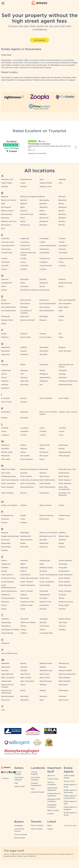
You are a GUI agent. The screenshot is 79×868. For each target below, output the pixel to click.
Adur (42, 179)
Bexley (61, 204)
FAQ (16, 783)
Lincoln (62, 431)
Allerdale (62, 179)
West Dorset (44, 674)
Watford (43, 667)
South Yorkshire (65, 591)
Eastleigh (24, 307)
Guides (50, 829)
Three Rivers (44, 626)
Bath (3, 204)
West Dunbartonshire (67, 674)
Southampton (64, 571)
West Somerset (46, 681)
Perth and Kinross (47, 516)
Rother (23, 543)
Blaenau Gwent (7, 211)
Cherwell (62, 249)
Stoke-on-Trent (45, 602)
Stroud (4, 605)
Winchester (63, 685)
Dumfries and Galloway (30, 290)
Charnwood (6, 249)
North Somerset (65, 483)
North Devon (45, 476)
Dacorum (5, 279)
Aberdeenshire (26, 179)
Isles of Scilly (6, 402)
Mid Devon (44, 452)
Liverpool (5, 435)
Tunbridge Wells (46, 633)
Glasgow (62, 347)
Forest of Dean (45, 337)
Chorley (23, 259)
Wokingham (63, 691)
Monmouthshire (27, 459)
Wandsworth (64, 663)
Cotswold (24, 266)
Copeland (43, 262)
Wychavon (5, 700)
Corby (61, 262)
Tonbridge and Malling (10, 630)
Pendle (23, 516)
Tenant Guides (37, 829)
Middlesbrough (65, 452)
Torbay (23, 630)
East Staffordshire (47, 311)
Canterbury (25, 242)
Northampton (64, 473)
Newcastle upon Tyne (67, 469)
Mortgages (19, 826)
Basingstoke (44, 200)
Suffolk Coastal (26, 605)
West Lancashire (8, 678)
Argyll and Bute (46, 183)
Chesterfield (44, 253)
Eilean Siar (25, 316)
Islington (24, 402)
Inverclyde (5, 398)
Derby (23, 283)
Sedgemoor (6, 564)
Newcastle (44, 469)
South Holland (64, 578)
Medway (24, 449)
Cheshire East (7, 253)
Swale (23, 609)
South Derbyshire (66, 575)
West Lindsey (26, 678)
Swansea (43, 609)
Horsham (5, 385)
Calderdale (25, 239)
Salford (4, 561)
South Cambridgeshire (49, 575)
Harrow (4, 374)
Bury (3, 228)
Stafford (24, 595)
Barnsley (62, 197)
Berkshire (43, 204)
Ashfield (5, 187)
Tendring (43, 623)
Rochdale (43, 540)
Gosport (24, 351)
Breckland (5, 218)
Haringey (24, 370)
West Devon (25, 674)
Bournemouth (7, 214)
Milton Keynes (64, 456)
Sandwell (24, 561)
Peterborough (64, 516)
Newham (24, 473)
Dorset (42, 286)
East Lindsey (45, 307)
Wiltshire (43, 685)
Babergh (5, 197)
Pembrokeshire (7, 516)
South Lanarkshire (47, 582)
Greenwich (6, 354)
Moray (42, 459)
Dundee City (44, 290)
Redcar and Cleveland (48, 533)
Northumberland (27, 487)
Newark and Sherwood (30, 469)
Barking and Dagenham (30, 197)
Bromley (62, 221)
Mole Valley (6, 459)
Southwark (44, 591)
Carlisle (62, 242)
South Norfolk (64, 582)
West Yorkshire (65, 681)
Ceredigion (63, 246)
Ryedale (4, 550)
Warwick (24, 667)
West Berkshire (7, 674)
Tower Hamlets (7, 633)
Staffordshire (45, 595)
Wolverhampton (8, 696)
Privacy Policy (53, 779)
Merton (23, 452)
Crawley (24, 269)
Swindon (62, 609)
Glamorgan (44, 347)
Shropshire (63, 568)
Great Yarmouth (65, 351)
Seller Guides (20, 786)
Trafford (24, 633)
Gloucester (6, 351)
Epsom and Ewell (27, 320)
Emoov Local (69, 781)
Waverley (5, 671)
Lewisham (24, 431)
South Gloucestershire (29, 578)
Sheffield (5, 568)
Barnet (42, 197)
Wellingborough (46, 671)
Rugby (61, 543)
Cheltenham (44, 249)
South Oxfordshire (28, 585)
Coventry (62, 266)
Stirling (61, 598)
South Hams (44, 578)
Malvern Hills (45, 445)
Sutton (4, 609)
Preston (4, 523)
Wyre (42, 700)
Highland (5, 381)
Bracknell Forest (27, 214)
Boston (61, 211)
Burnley (62, 225)
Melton (42, 449)
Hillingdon (44, 381)
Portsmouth (44, 519)
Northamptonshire (9, 476)
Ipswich (24, 398)
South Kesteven (8, 582)
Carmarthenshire (8, 246)
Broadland (44, 221)
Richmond (5, 540)
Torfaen (42, 630)
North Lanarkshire (8, 483)
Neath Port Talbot (8, 469)
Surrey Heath (64, 605)
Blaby (23, 207)
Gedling (24, 347)
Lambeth (5, 428)
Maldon (23, 445)
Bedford (24, 204)
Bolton (42, 211)
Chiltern (4, 259)
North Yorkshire (7, 493)
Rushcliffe (24, 547)
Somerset (43, 571)
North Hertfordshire (47, 480)
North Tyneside (7, 487)
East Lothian (64, 307)
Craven (4, 269)
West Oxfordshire (27, 681)
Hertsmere (63, 378)
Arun (61, 183)
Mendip (62, 449)
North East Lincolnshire (30, 480)
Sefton (23, 564)
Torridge (62, 630)
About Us (51, 776)
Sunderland (44, 605)
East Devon (6, 304)
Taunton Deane (65, 619)
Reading (5, 533)
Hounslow (24, 385)
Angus (23, 183)
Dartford (43, 279)
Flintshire (5, 337)
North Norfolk (45, 483)
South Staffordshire (9, 591)
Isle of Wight (64, 398)
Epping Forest (7, 320)
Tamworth (24, 619)
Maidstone (5, 445)
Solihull (23, 571)
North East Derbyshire (10, 480)
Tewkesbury (6, 626)
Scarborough (45, 561)
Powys (61, 519)
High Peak (24, 381)
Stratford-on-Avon (66, 602)
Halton (23, 365)
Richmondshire (26, 540)
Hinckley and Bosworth (68, 381)
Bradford (43, 214)
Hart (22, 374)
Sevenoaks (63, 564)
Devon (4, 286)
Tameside (5, 619)
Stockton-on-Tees (27, 602)
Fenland (43, 334)
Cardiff (42, 242)
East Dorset (25, 304)
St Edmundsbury (8, 598)
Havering (24, 378)
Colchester (6, 262)
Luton (61, 435)
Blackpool (63, 207)
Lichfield (43, 431)
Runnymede (6, 547)
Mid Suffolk (25, 456)
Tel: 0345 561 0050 (70, 826)
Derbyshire (44, 283)
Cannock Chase (8, 242)
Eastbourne (44, 300)
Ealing (4, 300)
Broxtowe (43, 225)
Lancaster (24, 428)
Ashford (24, 187)
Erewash (43, 320)
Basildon (24, 200)
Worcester (24, 696)
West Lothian (45, 678)
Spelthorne (6, 595)
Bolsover (24, 211)
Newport (43, 473)
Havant (4, 378)
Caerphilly (5, 239)
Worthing (43, 696)
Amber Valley (7, 183)
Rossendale (6, 543)
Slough (4, 571)
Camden (62, 239)
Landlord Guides (38, 792)
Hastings (62, 374)
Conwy (23, 262)
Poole (23, 519)
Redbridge (25, 533)
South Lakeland (27, 582)
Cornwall (5, 266)
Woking (43, 691)
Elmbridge (44, 316)
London (24, 435)
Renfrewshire (26, 536)
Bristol (23, 221)
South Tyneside (27, 591)
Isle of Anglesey (46, 398)
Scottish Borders (65, 561)
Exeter (4, 324)
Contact (51, 814)
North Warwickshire (47, 487)
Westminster (6, 681)
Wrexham (62, 696)
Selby (42, 564)
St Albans (62, 595)
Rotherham (44, 543)
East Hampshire (65, 304)
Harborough (6, 370)
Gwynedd (43, 354)
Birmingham (6, 207)
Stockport (5, 602)
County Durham (46, 266)
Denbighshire (7, 283)
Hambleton (44, 365)
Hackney (5, 365)
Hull (41, 385)
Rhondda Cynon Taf (48, 536)
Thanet (23, 626)
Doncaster (24, 286)
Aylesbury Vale (45, 187)
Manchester (63, 445)
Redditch (62, 533)
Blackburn (44, 207)
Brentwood (44, 218)
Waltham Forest (46, 663)
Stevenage (25, 598)
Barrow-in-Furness (9, 200)
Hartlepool (44, 374)
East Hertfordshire (9, 307)
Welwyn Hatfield (65, 671)
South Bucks (25, 575)
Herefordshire (45, 378)
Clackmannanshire (66, 259)
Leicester (62, 428)
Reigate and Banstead (10, 536)
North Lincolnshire (28, 483)
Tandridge (44, 619)
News (50, 826)
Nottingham (44, 493)
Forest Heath (26, 337)
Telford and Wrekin (28, 623)
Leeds (42, 428)
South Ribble (45, 585)
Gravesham (44, 351)
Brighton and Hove (9, 221)
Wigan (23, 685)
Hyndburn (5, 388)
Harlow (42, 370)
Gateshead (6, 347)
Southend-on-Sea (8, 578)
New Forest (6, 473)
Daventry (62, 279)
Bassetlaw (63, 200)
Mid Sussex (44, 456)
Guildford (24, 354)
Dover (61, 286)
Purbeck (24, 523)
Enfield (61, 316)
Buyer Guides (20, 838)
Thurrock (62, 626)
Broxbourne (25, 225)
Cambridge (44, 239)
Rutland (62, 547)
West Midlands (65, 678)
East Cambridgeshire (67, 300)
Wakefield (5, 663)
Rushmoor (44, 547)
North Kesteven (65, 480)
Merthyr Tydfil (7, 452)
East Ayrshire (26, 300)
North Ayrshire (26, 476)
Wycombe (24, 700)
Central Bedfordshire (48, 246)
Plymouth (5, 519)
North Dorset (64, 476)
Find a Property (21, 835)
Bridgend (62, 218)
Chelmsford (25, 249)
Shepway (24, 568)
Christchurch (45, 259)
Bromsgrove (6, 225)
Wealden (24, 671)
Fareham (24, 334)
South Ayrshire (7, 575)
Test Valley (63, 623)
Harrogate (63, 370)
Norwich (24, 493)
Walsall (23, 663)
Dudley (4, 290)
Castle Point (25, 246)
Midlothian (5, 456)
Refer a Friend (53, 810)
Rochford (62, 540)
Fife (60, 334)
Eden (61, 311)
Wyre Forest (63, 700)
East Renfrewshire (8, 311)
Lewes (4, 431)
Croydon (43, 269)
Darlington (25, 279)
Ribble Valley (64, 536)
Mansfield (5, 449)
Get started (39, 40)
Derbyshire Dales (65, 283)
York (3, 710)
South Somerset (65, 585)
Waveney (62, 667)
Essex (61, 320)
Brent (23, 218)
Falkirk (4, 334)
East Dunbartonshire (48, 304)
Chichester (63, 253)
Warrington (6, 667)
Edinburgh (6, 316)
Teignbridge (6, 623)
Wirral (23, 691)
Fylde (61, 337)
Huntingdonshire (65, 385)
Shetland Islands (46, 568)
